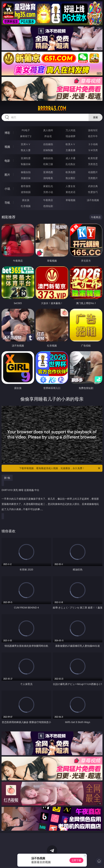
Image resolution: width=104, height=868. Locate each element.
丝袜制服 (48, 150)
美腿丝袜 (26, 178)
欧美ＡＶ (70, 144)
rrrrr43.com (52, 108)
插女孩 (26, 200)
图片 (7, 175)
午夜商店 (48, 200)
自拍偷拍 (48, 144)
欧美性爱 (93, 158)
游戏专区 (93, 130)
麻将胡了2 (26, 136)
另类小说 (48, 192)
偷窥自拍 (26, 172)
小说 (7, 189)
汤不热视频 (93, 200)
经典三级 (48, 164)
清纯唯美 (48, 178)
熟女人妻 (26, 150)
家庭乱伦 (48, 186)
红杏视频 (26, 206)
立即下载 (76, 860)
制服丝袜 (26, 164)
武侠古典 (93, 186)
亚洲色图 (48, 172)
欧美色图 (70, 172)
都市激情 (26, 186)
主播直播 (70, 150)
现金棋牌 (70, 136)
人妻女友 (70, 186)
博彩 (7, 133)
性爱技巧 (93, 192)
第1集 (7, 478)
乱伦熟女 (70, 164)
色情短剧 (48, 206)
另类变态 (93, 164)
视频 (7, 147)
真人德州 (48, 130)
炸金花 (48, 136)
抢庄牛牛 (93, 136)
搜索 (95, 117)
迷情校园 (26, 192)
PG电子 (26, 130)
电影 (7, 161)
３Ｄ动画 (93, 144)
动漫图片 (93, 172)
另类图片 (93, 178)
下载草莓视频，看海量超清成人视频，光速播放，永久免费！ (60, 468)
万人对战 (70, 130)
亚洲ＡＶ (26, 144)
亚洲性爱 (26, 158)
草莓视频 (70, 200)
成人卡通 (70, 158)
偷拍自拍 (48, 158)
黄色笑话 (70, 192)
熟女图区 (70, 178)
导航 (7, 203)
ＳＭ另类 (93, 150)
